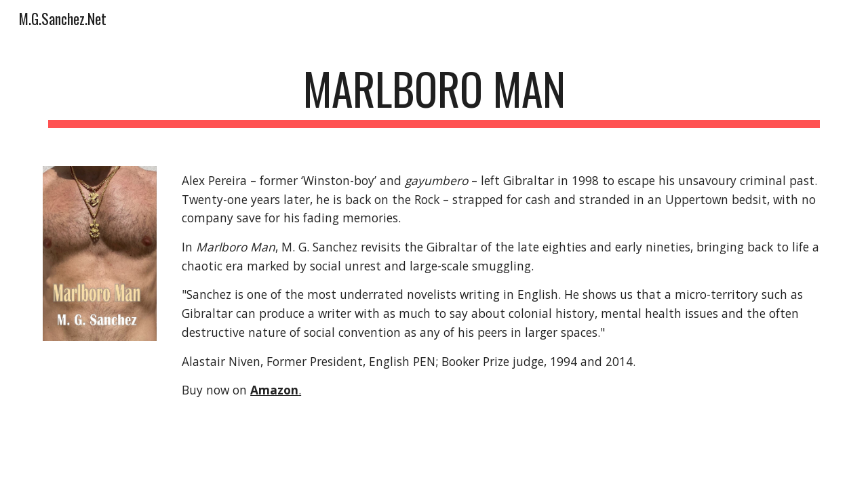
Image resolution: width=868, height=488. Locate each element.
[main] (434, 95)
